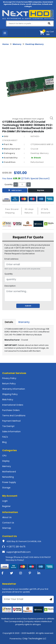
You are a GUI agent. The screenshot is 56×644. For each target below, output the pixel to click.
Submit (28, 306)
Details (9, 322)
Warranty (24, 322)
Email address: (12, 259)
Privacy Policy (9, 378)
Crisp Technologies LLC (34, 639)
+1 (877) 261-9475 (16, 547)
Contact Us (8, 523)
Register (6, 506)
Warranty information (14, 389)
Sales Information (11, 432)
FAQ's (5, 437)
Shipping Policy (10, 394)
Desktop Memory (34, 44)
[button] (47, 33)
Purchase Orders (11, 410)
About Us (7, 517)
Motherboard (9, 472)
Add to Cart (15, 190)
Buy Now (41, 190)
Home (6, 44)
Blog (4, 442)
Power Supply (9, 482)
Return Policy (9, 384)
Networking (8, 477)
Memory (17, 44)
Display (6, 461)
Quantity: (9, 274)
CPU (4, 456)
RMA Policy (8, 400)
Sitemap (7, 528)
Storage (6, 488)
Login (5, 501)
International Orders (13, 405)
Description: (10, 286)
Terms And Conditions (14, 416)
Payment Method (11, 421)
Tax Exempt (8, 426)
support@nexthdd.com (19, 552)
